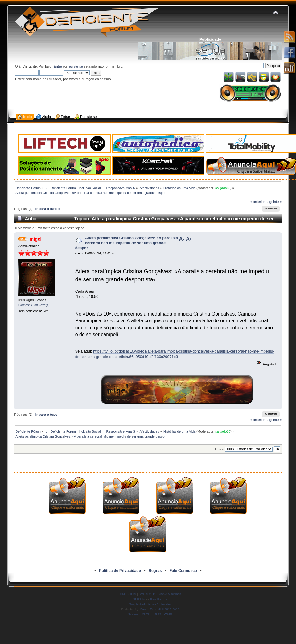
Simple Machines (169, 594)
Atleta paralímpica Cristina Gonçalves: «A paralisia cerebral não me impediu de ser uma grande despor (127, 243)
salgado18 (223, 188)
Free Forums (159, 599)
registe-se (75, 66)
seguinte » (274, 202)
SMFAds (139, 599)
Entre (58, 66)
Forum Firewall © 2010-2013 (160, 609)
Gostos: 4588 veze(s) (34, 305)
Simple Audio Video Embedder (150, 604)
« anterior (257, 202)
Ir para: (220, 449)
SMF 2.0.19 (128, 594)
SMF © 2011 (147, 594)
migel (36, 239)
